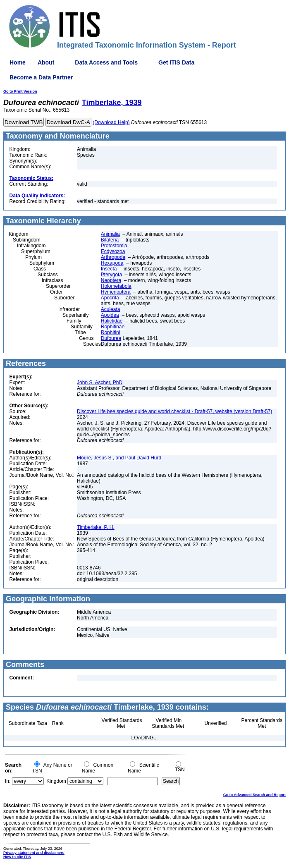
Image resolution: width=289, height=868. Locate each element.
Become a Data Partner (41, 77)
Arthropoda (113, 257)
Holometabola (116, 286)
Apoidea (110, 315)
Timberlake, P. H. (96, 527)
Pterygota (111, 275)
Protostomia (114, 246)
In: (8, 781)
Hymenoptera (116, 292)
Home (18, 62)
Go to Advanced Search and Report (254, 795)
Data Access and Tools (106, 62)
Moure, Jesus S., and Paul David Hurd (119, 458)
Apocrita (110, 298)
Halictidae (112, 321)
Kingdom (56, 781)
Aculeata (111, 309)
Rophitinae (113, 327)
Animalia (110, 234)
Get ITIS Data (176, 62)
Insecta (109, 269)
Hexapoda (112, 263)
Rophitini (111, 332)
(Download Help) (111, 122)
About (46, 62)
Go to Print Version (20, 91)
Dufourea (111, 338)
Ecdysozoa (113, 251)
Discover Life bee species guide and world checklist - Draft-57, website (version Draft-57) (174, 411)
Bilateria (110, 240)
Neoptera (111, 280)
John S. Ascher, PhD (100, 383)
